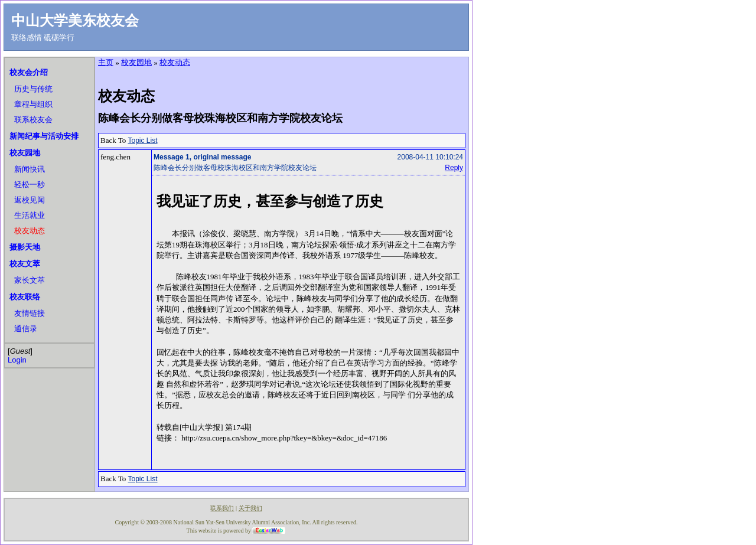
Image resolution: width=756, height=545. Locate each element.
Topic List (143, 141)
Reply (454, 168)
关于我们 (250, 508)
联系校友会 (33, 120)
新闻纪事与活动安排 (44, 136)
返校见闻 (30, 200)
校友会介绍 (29, 72)
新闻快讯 (30, 169)
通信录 (26, 329)
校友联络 (25, 297)
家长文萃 (30, 280)
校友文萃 (25, 264)
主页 (106, 62)
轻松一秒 (30, 185)
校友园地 (25, 153)
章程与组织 (33, 104)
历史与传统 (33, 89)
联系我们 (222, 508)
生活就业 (30, 215)
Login (17, 360)
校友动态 (30, 231)
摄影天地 (25, 247)
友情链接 (30, 313)
